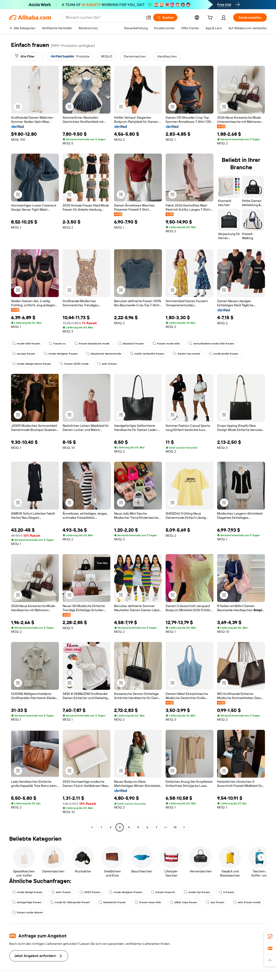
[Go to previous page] (92, 827)
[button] (149, 17)
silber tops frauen (183, 902)
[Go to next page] (184, 827)
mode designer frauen (126, 892)
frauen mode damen (28, 912)
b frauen (226, 892)
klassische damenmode (104, 354)
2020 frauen (90, 892)
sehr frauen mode (247, 902)
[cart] (211, 18)
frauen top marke (187, 354)
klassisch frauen (131, 344)
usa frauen (215, 902)
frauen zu (57, 344)
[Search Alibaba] (104, 17)
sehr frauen (107, 364)
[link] (270, 936)
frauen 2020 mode (74, 364)
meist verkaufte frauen (147, 354)
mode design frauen (27, 892)
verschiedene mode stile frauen (211, 344)
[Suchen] (165, 17)
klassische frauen (112, 902)
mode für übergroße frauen (70, 902)
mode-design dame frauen (32, 364)
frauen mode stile (166, 344)
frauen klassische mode (92, 344)
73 (175, 827)
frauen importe (163, 892)
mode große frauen (224, 354)
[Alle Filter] (25, 56)
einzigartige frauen (27, 902)
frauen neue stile (148, 902)
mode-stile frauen (26, 344)
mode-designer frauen (61, 354)
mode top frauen (197, 892)
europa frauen (24, 354)
